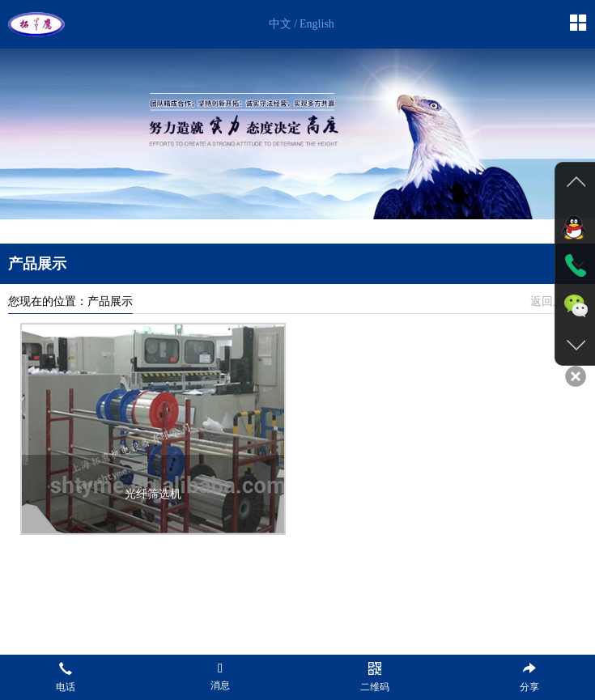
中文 (280, 24)
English (317, 24)
